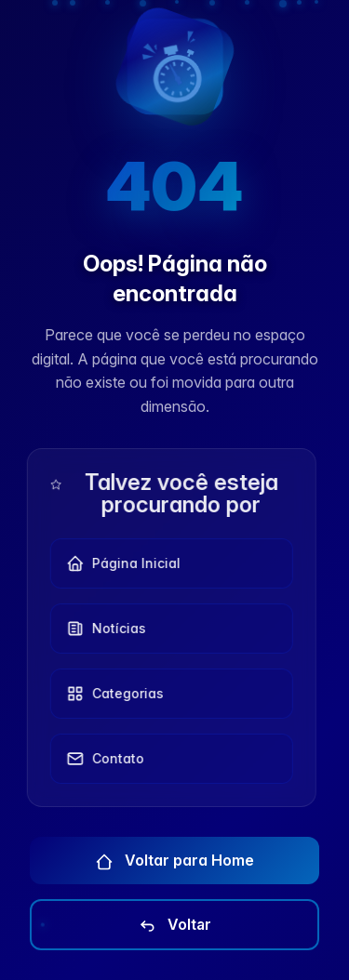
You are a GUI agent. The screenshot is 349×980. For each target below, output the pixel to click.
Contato (101, 759)
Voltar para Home (174, 861)
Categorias (110, 694)
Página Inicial (119, 563)
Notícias (101, 629)
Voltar (174, 925)
